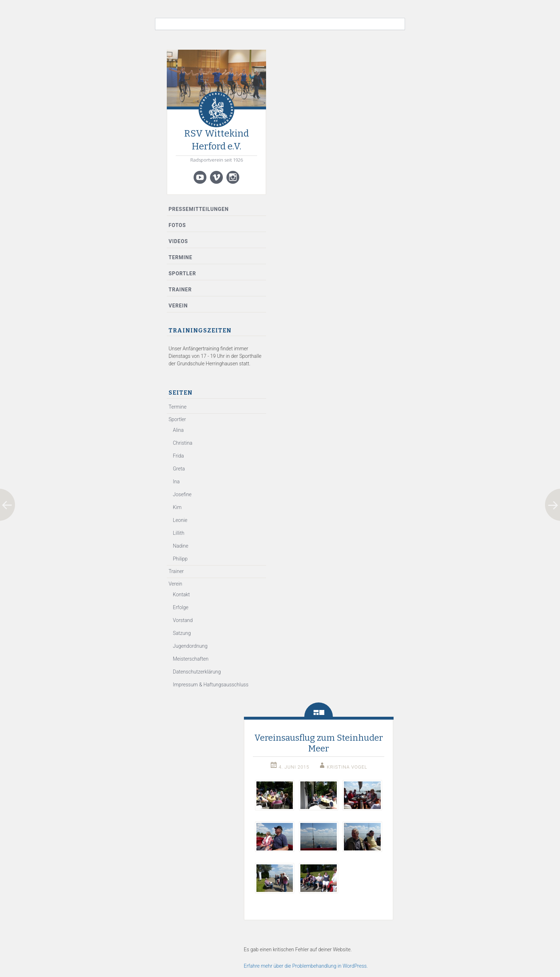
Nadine (181, 546)
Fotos (177, 225)
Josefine (182, 494)
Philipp (180, 559)
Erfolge (181, 607)
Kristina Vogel (347, 767)
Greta (179, 469)
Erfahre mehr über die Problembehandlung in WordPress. (306, 966)
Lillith (179, 533)
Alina (178, 430)
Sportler (182, 273)
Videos (178, 241)
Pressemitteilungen (199, 209)
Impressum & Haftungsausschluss (211, 685)
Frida (178, 456)
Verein (178, 306)
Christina (183, 443)
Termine (181, 257)
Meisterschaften (191, 659)
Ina (176, 482)
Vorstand (183, 620)
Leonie (180, 520)
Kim (177, 507)
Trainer (180, 290)
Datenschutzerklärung (197, 672)
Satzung (182, 633)
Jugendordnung (190, 646)
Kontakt (181, 594)
